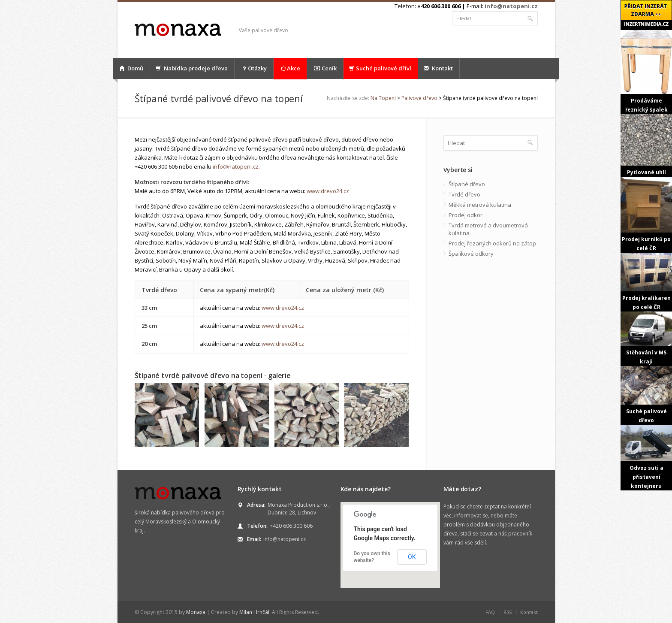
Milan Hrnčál (254, 612)
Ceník (325, 68)
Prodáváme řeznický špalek (646, 72)
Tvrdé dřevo (464, 194)
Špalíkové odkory (471, 254)
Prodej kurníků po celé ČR (646, 214)
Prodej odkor (466, 215)
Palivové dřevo (419, 98)
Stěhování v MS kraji (646, 338)
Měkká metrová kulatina (480, 205)
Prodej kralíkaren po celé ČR (646, 282)
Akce (290, 68)
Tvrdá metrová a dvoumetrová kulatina (488, 229)
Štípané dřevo (467, 184)
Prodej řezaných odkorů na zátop (492, 243)
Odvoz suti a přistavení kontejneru (646, 457)
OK (412, 557)
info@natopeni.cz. (236, 166)
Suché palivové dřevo (646, 395)
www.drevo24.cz (328, 191)
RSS (508, 612)
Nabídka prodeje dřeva (192, 68)
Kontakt (438, 68)
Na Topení (383, 98)
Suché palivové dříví (380, 68)
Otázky (254, 68)
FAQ (490, 612)
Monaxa (196, 612)
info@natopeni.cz (511, 6)
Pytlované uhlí (646, 145)
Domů (131, 68)
